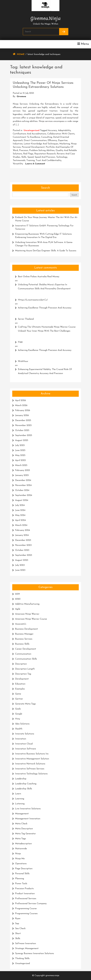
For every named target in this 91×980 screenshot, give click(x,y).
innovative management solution (32, 759)
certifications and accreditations (29, 134)
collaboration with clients (61, 134)
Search (45, 188)
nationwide (21, 849)
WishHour (23, 361)
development (22, 679)
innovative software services (30, 769)
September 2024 (24, 495)
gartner (19, 699)
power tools (21, 884)
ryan (18, 919)
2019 (17, 594)
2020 (18, 599)
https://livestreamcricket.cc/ (33, 300)
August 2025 (22, 440)
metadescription (23, 844)
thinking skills (22, 959)
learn (18, 794)
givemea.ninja (45, 18)
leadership (21, 779)
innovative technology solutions (31, 774)
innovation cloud (24, 744)
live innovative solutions (28, 809)
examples (20, 689)
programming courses (26, 914)
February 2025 (23, 470)
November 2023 (23, 545)
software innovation (26, 944)
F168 (20, 342)
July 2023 (20, 565)
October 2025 (22, 430)
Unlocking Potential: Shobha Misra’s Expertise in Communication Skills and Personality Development (44, 287)
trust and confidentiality (49, 160)
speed (30, 157)
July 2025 (20, 445)
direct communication (35, 140)
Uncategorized (32, 130)
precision (24, 150)
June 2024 (20, 510)
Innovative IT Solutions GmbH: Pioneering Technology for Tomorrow (44, 227)
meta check (21, 824)
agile (18, 609)
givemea (21, 97)
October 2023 (22, 550)
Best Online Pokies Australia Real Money (39, 277)
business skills (22, 644)
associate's (21, 624)
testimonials (19, 160)
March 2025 (21, 465)
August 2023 (22, 560)
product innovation (25, 894)
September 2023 (24, 555)
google (19, 714)
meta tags (21, 839)
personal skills (22, 874)
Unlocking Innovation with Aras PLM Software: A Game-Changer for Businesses (44, 244)
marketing (65, 144)
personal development (33, 147)
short (18, 934)
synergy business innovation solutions (35, 954)
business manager (24, 634)
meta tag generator (25, 834)
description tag (23, 674)
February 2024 (23, 530)
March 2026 (21, 405)
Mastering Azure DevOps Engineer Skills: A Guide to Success (46, 251)
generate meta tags (25, 704)
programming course (26, 909)
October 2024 (22, 490)
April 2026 (21, 400)
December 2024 (23, 480)
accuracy (52, 130)
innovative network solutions (30, 764)
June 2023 (20, 570)
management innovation (28, 819)
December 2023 (23, 540)
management (22, 814)
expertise (63, 140)
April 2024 (20, 520)
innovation (21, 739)
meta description (24, 829)
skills (24, 157)
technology (62, 157)
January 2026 (22, 415)
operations (21, 864)
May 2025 (20, 455)
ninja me (20, 859)
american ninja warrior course (31, 619)
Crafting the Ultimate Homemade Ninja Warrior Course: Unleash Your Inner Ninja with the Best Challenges (47, 329)
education (20, 684)
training (31, 160)
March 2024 (21, 525)
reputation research (45, 154)
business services (24, 639)
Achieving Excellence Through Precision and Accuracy (45, 308)
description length (25, 669)
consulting (47, 137)
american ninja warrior (27, 614)
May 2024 (20, 515)
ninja (18, 854)
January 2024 (22, 535)
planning (20, 879)
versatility (18, 164)
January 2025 (22, 475)
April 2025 (20, 460)
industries (18, 144)
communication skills (26, 659)
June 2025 (20, 450)
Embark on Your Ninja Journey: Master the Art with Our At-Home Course (46, 219)
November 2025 (23, 425)
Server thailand (26, 319)
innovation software (26, 749)
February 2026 (23, 410)
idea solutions (22, 724)
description (21, 664)
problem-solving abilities (42, 150)
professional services (26, 899)
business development (27, 629)
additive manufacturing (27, 604)
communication (23, 654)
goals (18, 709)
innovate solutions (25, 734)
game (18, 694)
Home (21, 54)
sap (17, 924)
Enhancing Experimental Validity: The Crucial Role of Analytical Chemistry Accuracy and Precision (45, 371)
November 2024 (23, 485)
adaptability (64, 130)
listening (20, 804)
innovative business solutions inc (32, 754)
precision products (24, 889)
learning (20, 799)
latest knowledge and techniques (41, 144)
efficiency (52, 140)
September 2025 (24, 435)
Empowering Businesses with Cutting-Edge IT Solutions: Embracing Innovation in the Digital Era (44, 236)
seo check (20, 929)
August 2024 (22, 500)
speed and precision (45, 157)
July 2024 (20, 505)
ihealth (19, 729)
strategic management (27, 949)
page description (24, 869)
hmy (18, 719)
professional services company (31, 904)
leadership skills (24, 789)
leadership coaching (26, 784)
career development (26, 649)
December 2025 (23, 420)
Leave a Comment (35, 164)
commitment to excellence (26, 137)
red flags (28, 154)
